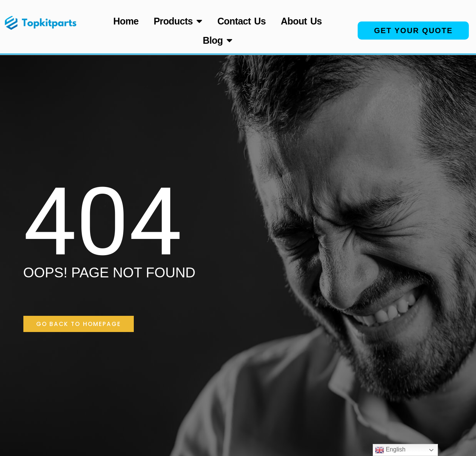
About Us (301, 21)
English (390, 450)
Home (126, 21)
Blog (218, 40)
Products (178, 21)
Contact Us (242, 21)
